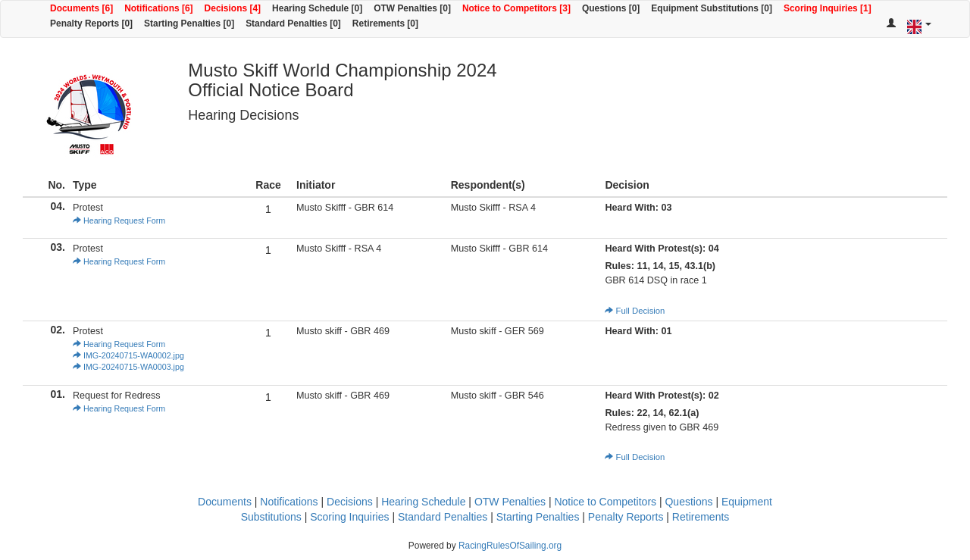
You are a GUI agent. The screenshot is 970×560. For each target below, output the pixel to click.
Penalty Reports (626, 517)
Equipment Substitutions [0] (712, 8)
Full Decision (635, 311)
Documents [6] (81, 8)
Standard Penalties (443, 517)
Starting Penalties (538, 517)
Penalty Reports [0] (91, 23)
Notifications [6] (158, 8)
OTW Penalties (510, 502)
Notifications (289, 502)
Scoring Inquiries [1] (828, 8)
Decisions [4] (233, 8)
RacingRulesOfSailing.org (510, 546)
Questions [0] (611, 8)
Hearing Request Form (119, 221)
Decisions (350, 502)
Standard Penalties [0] (293, 23)
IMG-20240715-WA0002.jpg (128, 355)
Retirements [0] (385, 23)
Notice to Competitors (605, 502)
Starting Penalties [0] (189, 23)
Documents (225, 502)
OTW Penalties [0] (412, 8)
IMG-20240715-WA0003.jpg (128, 367)
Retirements (701, 517)
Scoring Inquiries (349, 517)
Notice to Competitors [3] (516, 8)
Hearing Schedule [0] (317, 8)
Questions (688, 502)
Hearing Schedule (423, 502)
